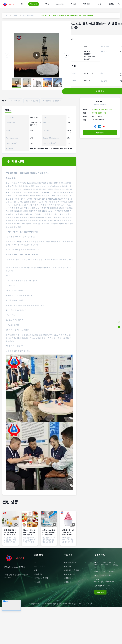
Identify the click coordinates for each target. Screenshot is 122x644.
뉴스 (100, 4)
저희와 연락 (38, 574)
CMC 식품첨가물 (70, 562)
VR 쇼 (47, 4)
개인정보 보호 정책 (41, 578)
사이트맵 (37, 582)
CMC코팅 (68, 582)
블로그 (111, 4)
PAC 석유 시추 (70, 574)
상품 (36, 570)
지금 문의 (100, 133)
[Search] (120, 4)
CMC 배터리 (69, 578)
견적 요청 (87, 4)
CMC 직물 (68, 566)
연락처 (73, 4)
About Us (60, 4)
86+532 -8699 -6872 (99, 113)
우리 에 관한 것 (40, 566)
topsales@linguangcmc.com (102, 110)
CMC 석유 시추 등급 (72, 570)
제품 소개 (34, 4)
